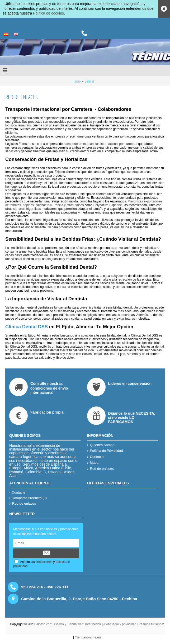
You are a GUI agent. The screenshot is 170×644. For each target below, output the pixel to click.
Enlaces (89, 81)
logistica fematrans (18, 125)
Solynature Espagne (108, 205)
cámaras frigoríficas (27, 209)
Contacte (95, 457)
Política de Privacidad (105, 451)
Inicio (77, 81)
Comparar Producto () (28, 498)
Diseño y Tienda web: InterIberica (77, 624)
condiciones (44, 562)
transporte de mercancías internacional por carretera (100, 144)
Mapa (93, 463)
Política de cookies (48, 13)
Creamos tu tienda (150, 624)
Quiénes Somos (101, 445)
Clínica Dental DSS (27, 327)
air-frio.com (44, 624)
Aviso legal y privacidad (121, 624)
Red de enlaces (100, 469)
